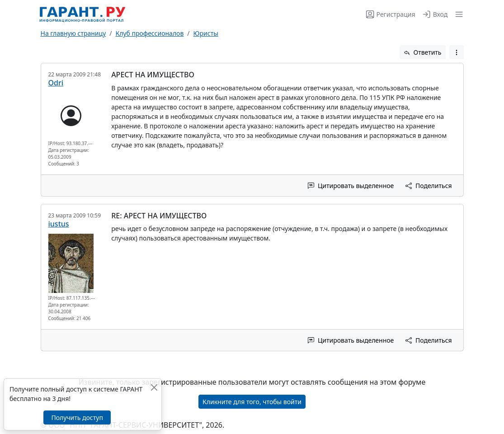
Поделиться (429, 186)
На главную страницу (73, 33)
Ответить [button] (423, 52)
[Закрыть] (154, 387)
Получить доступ (77, 417)
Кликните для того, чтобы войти (252, 402)
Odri (56, 83)
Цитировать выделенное (351, 186)
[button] (457, 14)
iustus (59, 224)
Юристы (206, 33)
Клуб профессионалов (149, 33)
